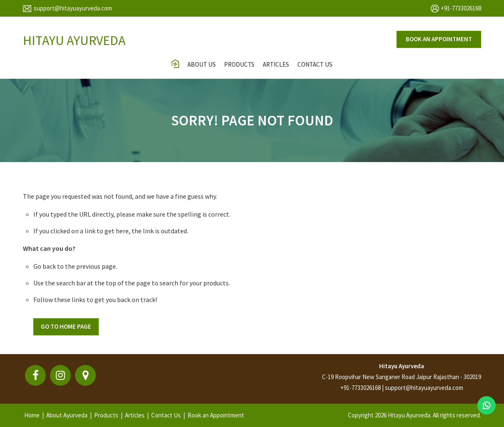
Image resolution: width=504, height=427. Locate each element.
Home (32, 415)
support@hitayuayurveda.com (73, 8)
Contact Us (166, 415)
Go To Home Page (66, 326)
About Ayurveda (67, 415)
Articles (276, 64)
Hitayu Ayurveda (402, 366)
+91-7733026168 (461, 8)
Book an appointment (439, 39)
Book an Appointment (216, 415)
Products (239, 64)
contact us (315, 64)
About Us (202, 64)
